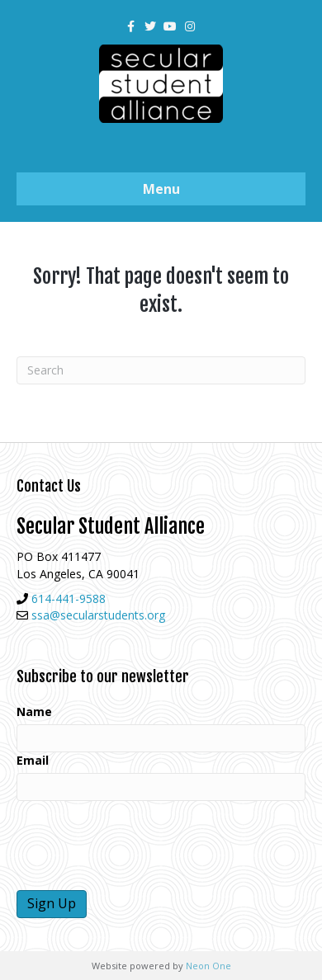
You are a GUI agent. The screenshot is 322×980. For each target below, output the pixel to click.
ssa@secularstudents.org (98, 615)
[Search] (161, 370)
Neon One (208, 966)
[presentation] (142, 846)
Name (34, 711)
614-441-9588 (69, 598)
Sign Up (52, 903)
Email (33, 760)
